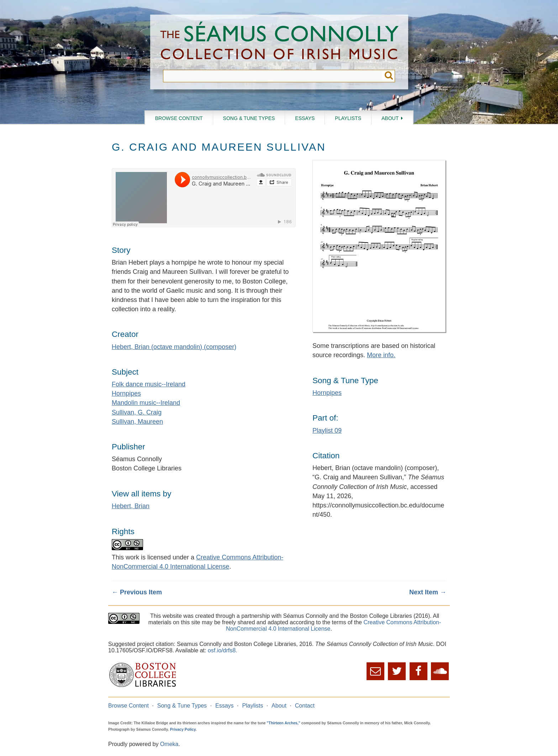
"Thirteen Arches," (284, 723)
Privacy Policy (183, 729)
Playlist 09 (327, 431)
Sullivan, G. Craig (137, 412)
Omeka (169, 744)
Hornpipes (126, 393)
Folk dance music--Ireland (149, 384)
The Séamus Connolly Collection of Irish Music (279, 42)
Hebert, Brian (131, 506)
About (390, 118)
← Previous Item (137, 592)
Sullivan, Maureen (137, 422)
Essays (305, 118)
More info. (381, 355)
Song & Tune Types (249, 118)
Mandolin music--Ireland (146, 403)
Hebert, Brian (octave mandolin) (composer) (174, 347)
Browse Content (179, 118)
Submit (389, 76)
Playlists (348, 118)
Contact (305, 706)
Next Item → (428, 592)
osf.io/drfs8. (223, 650)
